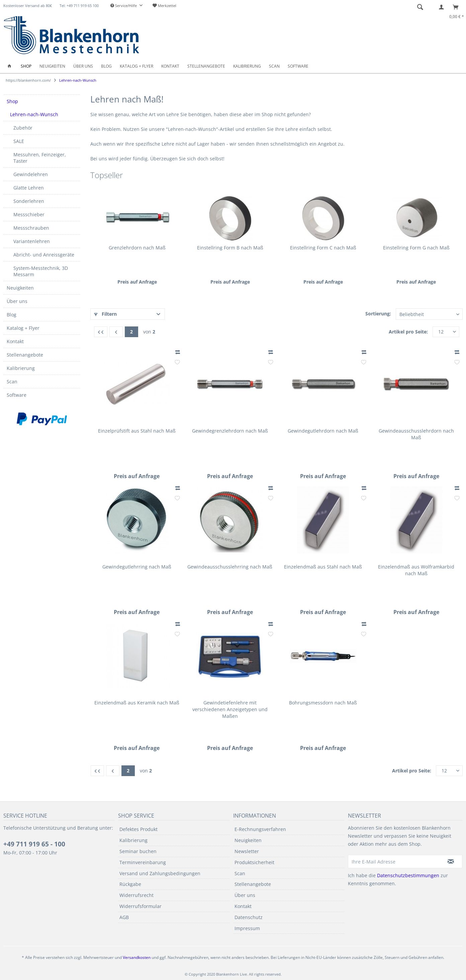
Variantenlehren (32, 241)
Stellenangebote (25, 355)
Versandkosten (137, 957)
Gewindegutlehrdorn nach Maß (323, 431)
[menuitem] (126, 6)
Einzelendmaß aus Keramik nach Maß (137, 703)
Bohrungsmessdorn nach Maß (323, 703)
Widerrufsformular (141, 906)
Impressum (247, 928)
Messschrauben (31, 228)
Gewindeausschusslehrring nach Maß (230, 567)
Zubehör (23, 128)
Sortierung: (378, 314)
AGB (124, 917)
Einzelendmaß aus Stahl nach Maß (323, 567)
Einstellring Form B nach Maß (230, 248)
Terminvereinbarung (143, 862)
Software (17, 395)
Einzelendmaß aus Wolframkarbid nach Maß (416, 570)
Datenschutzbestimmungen (408, 875)
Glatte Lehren (29, 188)
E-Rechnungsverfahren (260, 829)
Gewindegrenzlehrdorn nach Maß (230, 431)
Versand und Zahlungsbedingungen (160, 873)
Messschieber (29, 214)
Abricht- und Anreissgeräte (44, 255)
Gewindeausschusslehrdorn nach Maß (416, 434)
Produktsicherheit (254, 862)
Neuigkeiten (20, 288)
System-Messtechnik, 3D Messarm (41, 271)
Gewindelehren (31, 174)
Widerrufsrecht (136, 895)
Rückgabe (130, 884)
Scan (12, 382)
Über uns (17, 301)
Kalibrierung (21, 368)
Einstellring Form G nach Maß (416, 248)
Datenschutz (249, 917)
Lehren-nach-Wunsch (34, 114)
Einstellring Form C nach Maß (323, 248)
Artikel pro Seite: (408, 332)
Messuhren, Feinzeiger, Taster (40, 158)
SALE (19, 141)
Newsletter (247, 851)
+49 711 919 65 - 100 (34, 844)
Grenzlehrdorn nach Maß (137, 248)
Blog (12, 315)
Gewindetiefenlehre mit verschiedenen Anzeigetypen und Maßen (230, 709)
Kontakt (15, 341)
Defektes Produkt (138, 829)
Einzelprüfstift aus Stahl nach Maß (137, 431)
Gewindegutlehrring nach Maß (137, 567)
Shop (12, 101)
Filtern (105, 314)
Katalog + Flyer (23, 328)
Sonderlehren (29, 201)
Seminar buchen (138, 851)
